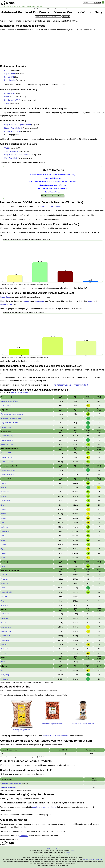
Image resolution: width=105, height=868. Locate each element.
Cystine (3, 496)
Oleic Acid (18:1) (11, 158)
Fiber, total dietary (7, 406)
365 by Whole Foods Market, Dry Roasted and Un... (83, 724)
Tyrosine (4, 553)
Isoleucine (4, 514)
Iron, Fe (3, 623)
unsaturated (40, 301)
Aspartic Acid (9, 74)
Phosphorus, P (6, 636)
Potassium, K (5, 640)
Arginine (8, 70)
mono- (90, 301)
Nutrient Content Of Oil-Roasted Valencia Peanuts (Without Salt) (53, 175)
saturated (27, 301)
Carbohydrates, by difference (10, 401)
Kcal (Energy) (10, 94)
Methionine (4, 527)
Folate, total (5, 583)
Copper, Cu (4, 618)
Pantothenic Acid (6, 592)
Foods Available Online (52, 178)
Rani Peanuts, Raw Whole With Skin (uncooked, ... (22, 730)
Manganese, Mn (6, 631)
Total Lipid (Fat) (6, 427)
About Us (57, 848)
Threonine (4, 545)
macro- (43, 207)
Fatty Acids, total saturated (9, 423)
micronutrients (55, 207)
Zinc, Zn (3, 653)
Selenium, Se (5, 645)
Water (3, 662)
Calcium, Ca (5, 614)
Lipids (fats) (5, 297)
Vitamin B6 (4, 605)
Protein (3, 566)
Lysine (3, 523)
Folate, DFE (5, 575)
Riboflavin (4, 597)
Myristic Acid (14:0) (7, 436)
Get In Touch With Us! (52, 192)
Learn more (79, 9)
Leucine (3, 518)
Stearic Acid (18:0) (12, 151)
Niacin (7, 97)
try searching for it (81, 385)
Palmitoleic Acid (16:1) (8, 457)
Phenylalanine (10, 80)
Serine (3, 540)
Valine (7, 104)
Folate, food (5, 579)
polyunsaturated (7, 304)
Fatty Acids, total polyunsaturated (18, 125)
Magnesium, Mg (6, 627)
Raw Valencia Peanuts (8, 787)
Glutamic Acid (5, 501)
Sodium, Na (5, 649)
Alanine (3, 483)
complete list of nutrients (61, 385)
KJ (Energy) (9, 77)
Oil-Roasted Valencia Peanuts (11, 783)
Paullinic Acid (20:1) (12, 100)
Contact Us (24, 836)
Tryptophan (4, 549)
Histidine (4, 509)
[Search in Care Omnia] (89, 3)
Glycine (7, 148)
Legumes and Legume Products (21, 392)
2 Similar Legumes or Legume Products (52, 185)
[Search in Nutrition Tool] (48, 16)
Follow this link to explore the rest (56, 736)
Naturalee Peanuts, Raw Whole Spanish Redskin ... (52, 724)
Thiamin (3, 601)
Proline (3, 536)
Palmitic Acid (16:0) (12, 131)
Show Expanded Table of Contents (52, 196)
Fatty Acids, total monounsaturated (18, 155)
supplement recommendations (44, 807)
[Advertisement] (52, 49)
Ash (2, 670)
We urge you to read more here (92, 859)
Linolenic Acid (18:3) (7, 475)
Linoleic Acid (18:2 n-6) (13, 128)
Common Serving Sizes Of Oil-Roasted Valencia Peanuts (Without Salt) (52, 181)
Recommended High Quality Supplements (53, 188)
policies (73, 850)
